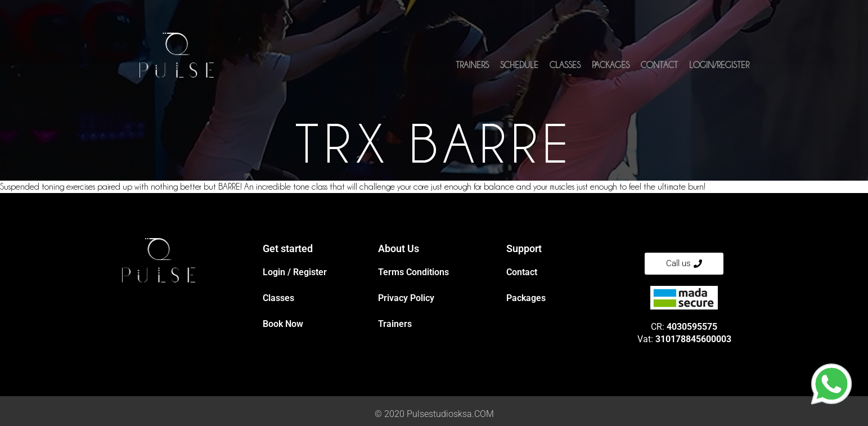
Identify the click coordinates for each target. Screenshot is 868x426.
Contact (659, 66)
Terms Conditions (413, 272)
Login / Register (295, 272)
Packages (611, 66)
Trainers (472, 66)
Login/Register (719, 66)
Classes (565, 66)
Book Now (283, 324)
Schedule (519, 66)
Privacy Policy (406, 298)
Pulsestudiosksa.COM (450, 414)
